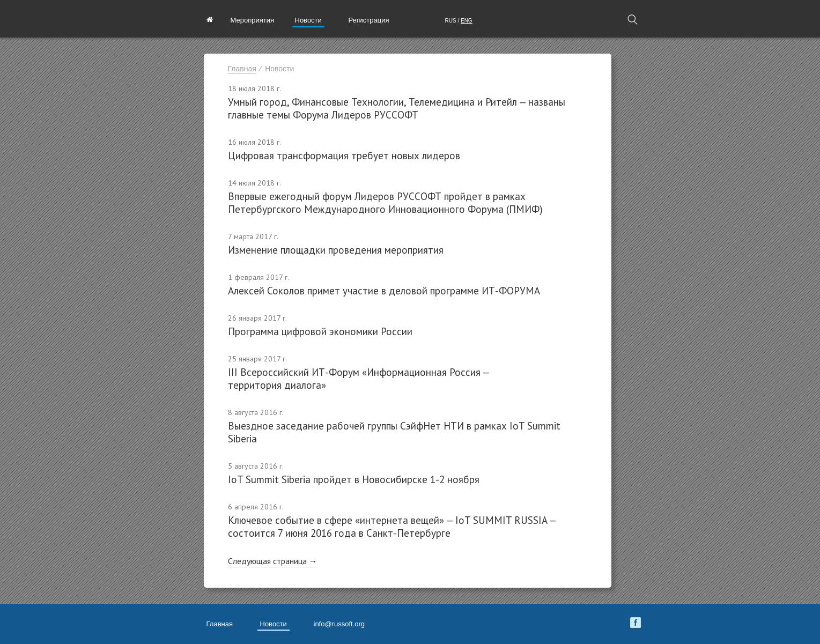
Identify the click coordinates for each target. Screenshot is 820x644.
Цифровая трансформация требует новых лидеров (344, 156)
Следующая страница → (273, 561)
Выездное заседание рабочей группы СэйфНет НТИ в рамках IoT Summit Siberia (394, 432)
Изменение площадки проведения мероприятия (336, 250)
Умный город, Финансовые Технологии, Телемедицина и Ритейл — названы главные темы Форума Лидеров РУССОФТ (397, 108)
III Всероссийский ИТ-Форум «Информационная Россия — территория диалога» (359, 379)
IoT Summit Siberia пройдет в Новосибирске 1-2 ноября (354, 479)
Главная (242, 69)
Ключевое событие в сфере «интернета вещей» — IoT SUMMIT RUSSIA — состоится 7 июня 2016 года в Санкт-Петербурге (392, 527)
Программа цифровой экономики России (320, 331)
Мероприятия (253, 20)
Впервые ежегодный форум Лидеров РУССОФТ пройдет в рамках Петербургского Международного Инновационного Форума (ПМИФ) (385, 203)
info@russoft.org (339, 624)
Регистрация (369, 20)
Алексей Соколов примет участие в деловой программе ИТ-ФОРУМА (384, 291)
